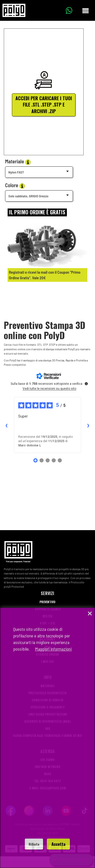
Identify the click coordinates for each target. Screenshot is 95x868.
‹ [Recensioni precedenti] (6, 425)
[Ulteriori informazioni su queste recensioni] (86, 383)
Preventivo (48, 602)
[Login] (37, 212)
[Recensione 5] (60, 460)
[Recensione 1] (35, 460)
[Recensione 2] (42, 460)
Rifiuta (34, 844)
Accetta (58, 844)
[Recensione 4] (54, 460)
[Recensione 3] (48, 460)
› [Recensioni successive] (88, 425)
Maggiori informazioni (53, 649)
